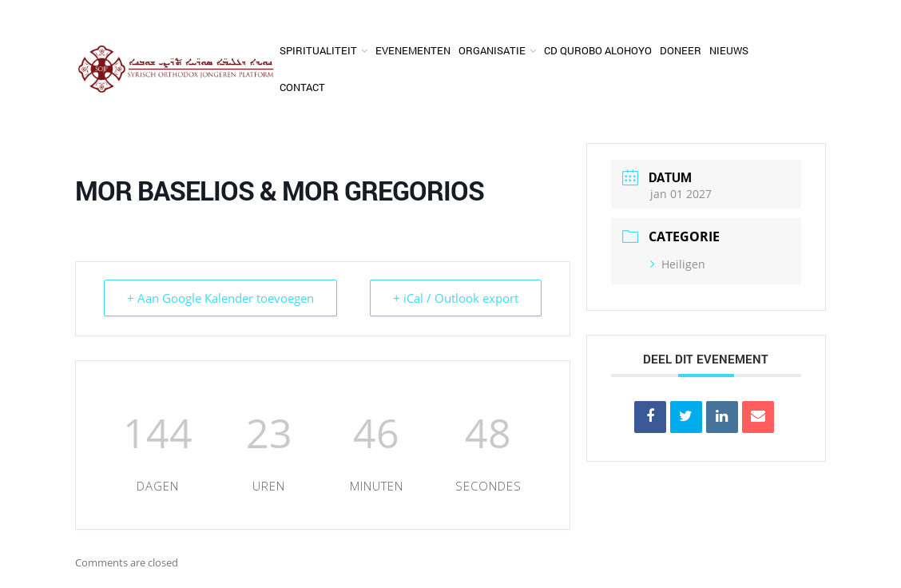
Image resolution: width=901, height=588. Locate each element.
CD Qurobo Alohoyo (598, 50)
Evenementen (413, 50)
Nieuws (729, 50)
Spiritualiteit (318, 50)
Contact (302, 87)
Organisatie (492, 50)
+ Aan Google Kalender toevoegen (220, 298)
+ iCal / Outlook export (456, 298)
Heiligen (678, 264)
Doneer (681, 50)
